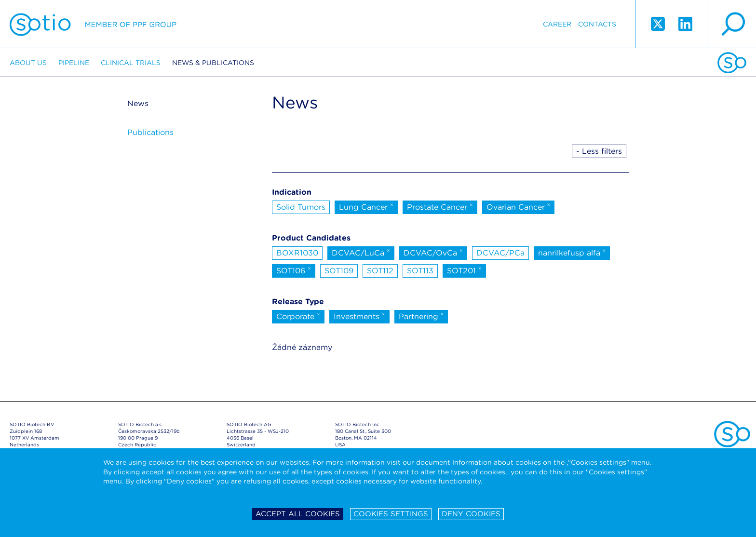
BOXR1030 (297, 253)
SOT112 (380, 271)
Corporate (298, 316)
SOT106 (294, 270)
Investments (359, 316)
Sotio (93, 24)
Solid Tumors (301, 207)
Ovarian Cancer (519, 206)
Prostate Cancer (440, 206)
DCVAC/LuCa (361, 252)
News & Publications (213, 63)
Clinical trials (131, 63)
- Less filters (599, 151)
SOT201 (464, 270)
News (138, 103)
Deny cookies (471, 514)
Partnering (421, 316)
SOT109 (339, 271)
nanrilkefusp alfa (572, 252)
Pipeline (74, 63)
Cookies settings (391, 514)
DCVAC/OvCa (433, 252)
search (732, 24)
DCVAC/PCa (500, 253)
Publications (150, 132)
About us (28, 63)
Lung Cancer (366, 206)
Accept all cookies (298, 514)
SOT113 (420, 271)
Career (557, 24)
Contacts (597, 24)
